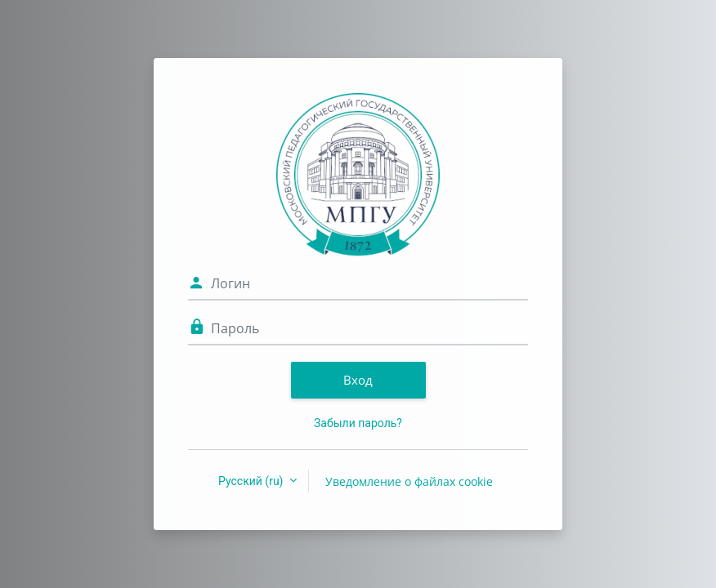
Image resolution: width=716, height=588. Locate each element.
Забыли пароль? (358, 423)
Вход (358, 380)
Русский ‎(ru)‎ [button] (252, 481)
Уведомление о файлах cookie (409, 481)
